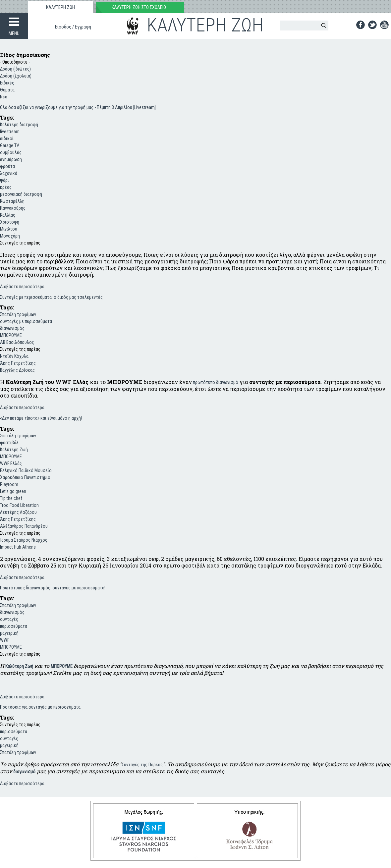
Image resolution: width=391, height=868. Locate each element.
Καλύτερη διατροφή (19, 125)
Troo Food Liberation (19, 505)
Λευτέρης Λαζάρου (18, 512)
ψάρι (4, 180)
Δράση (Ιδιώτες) (15, 69)
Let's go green (13, 491)
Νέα (4, 97)
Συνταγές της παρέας (20, 243)
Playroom (9, 484)
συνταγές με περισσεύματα (26, 321)
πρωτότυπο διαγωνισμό (216, 382)
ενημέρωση (11, 159)
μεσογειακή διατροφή (21, 194)
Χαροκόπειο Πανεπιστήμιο (25, 477)
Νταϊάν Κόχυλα (14, 356)
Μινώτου (9, 229)
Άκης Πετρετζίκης (18, 363)
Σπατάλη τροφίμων (18, 314)
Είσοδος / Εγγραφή (73, 27)
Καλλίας (8, 215)
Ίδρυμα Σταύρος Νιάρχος (24, 540)
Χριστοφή (10, 222)
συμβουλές (11, 152)
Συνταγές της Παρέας (142, 765)
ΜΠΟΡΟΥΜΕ (11, 335)
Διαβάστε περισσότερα (22, 286)
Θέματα (7, 90)
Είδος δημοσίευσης (25, 55)
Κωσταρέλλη (12, 201)
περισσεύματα (14, 626)
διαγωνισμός (12, 328)
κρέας (6, 187)
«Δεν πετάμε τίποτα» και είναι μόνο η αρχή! (41, 418)
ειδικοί (7, 138)
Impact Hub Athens (18, 547)
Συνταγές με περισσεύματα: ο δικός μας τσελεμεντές (51, 297)
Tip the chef (11, 498)
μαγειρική (9, 633)
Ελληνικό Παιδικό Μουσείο (26, 470)
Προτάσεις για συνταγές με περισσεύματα (40, 707)
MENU (14, 33)
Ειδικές (7, 83)
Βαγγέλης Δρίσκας (17, 370)
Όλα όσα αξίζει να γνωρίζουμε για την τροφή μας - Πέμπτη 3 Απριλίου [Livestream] (78, 107)
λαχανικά (9, 173)
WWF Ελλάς (11, 463)
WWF (5, 640)
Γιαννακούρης (13, 208)
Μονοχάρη (10, 236)
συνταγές (9, 619)
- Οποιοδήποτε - (15, 62)
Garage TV (10, 145)
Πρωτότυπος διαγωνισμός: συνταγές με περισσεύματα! (53, 588)
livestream (10, 132)
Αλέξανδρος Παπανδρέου (24, 526)
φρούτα (7, 166)
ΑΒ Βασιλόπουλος (17, 342)
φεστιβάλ (9, 443)
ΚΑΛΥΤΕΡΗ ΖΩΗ (60, 7)
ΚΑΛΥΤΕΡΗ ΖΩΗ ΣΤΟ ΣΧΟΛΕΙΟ (139, 7)
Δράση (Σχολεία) (16, 76)
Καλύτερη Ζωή (14, 450)
